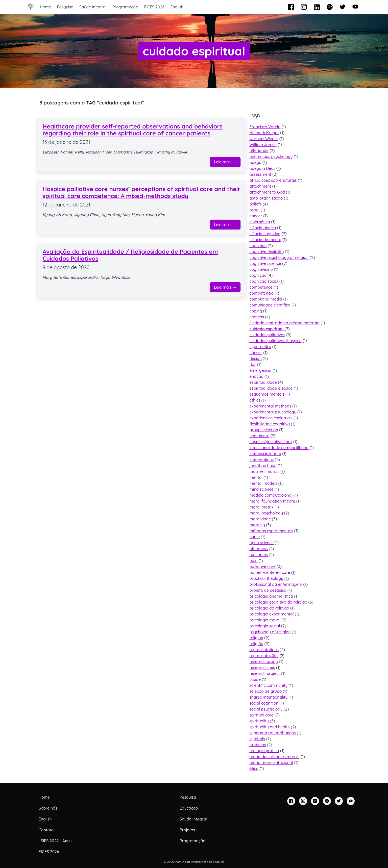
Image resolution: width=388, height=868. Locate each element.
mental (256, 477)
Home (45, 7)
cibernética (260, 222)
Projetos (187, 830)
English (177, 7)
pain (254, 561)
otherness (259, 549)
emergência (260, 370)
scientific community (268, 685)
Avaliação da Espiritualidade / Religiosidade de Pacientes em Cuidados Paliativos (130, 255)
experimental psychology (273, 412)
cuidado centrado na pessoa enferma (284, 323)
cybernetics (260, 347)
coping (256, 311)
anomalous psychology (271, 156)
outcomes (259, 555)
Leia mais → (225, 162)
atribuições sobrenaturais (273, 180)
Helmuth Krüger (264, 133)
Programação (125, 7)
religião (256, 644)
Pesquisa (65, 7)
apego (255, 162)
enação (256, 376)
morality (257, 525)
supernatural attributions (273, 733)
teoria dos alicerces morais (274, 757)
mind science (261, 489)
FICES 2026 (154, 7)
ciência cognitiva (265, 234)
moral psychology (266, 513)
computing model (266, 299)
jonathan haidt (263, 465)
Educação (189, 808)
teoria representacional (271, 763)
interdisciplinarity (265, 454)
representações (264, 656)
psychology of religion (270, 632)
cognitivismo (261, 269)
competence (261, 287)
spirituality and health (270, 727)
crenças (257, 317)
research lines (262, 667)
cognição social (264, 281)
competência (262, 293)
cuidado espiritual (267, 329)
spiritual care (261, 715)
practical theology (266, 578)
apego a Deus (262, 168)
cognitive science (265, 263)
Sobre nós (48, 808)
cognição (258, 275)
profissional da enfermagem (276, 584)
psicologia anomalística (271, 596)
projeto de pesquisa (268, 590)
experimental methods (270, 406)
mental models (263, 483)
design (256, 358)
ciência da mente (265, 240)
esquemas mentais (267, 394)
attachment (260, 186)
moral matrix (261, 507)
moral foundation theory (272, 501)
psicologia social (265, 626)
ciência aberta (263, 228)
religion (256, 638)
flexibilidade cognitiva (270, 424)
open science (262, 543)
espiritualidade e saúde (271, 388)
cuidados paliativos (267, 335)
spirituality (259, 721)
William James (263, 145)
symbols (257, 739)
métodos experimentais (271, 531)
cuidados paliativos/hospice (275, 341)
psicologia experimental (272, 614)
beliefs (255, 204)
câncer (256, 353)
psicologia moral (265, 620)
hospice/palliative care (271, 442)
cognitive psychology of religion (279, 257)
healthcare (259, 436)
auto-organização (266, 198)
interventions (262, 460)
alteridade (259, 151)
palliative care (263, 566)
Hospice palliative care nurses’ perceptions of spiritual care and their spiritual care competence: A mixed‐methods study (141, 192)
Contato (46, 830)
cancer (256, 216)
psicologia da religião (269, 608)
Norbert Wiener (264, 139)
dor (253, 364)
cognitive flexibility (267, 252)
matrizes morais (264, 471)
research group (264, 662)
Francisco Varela (265, 127)
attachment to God (267, 192)
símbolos (258, 745)
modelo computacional (271, 495)
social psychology (266, 709)
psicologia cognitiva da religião (278, 602)
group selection (264, 430)
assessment (260, 174)
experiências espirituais (271, 418)
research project (265, 673)
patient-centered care (270, 572)
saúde (255, 679)
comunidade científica (270, 305)
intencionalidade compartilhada (279, 448)
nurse (255, 537)
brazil (255, 210)
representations (264, 650)
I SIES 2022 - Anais (56, 841)
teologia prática (264, 751)
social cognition (264, 703)
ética (254, 768)
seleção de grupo (266, 691)
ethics (255, 400)
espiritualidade (263, 382)
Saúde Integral (93, 7)
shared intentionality (268, 697)
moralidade (260, 519)
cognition (258, 246)
